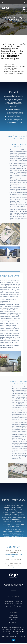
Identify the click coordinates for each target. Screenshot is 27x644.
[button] (24, 2)
